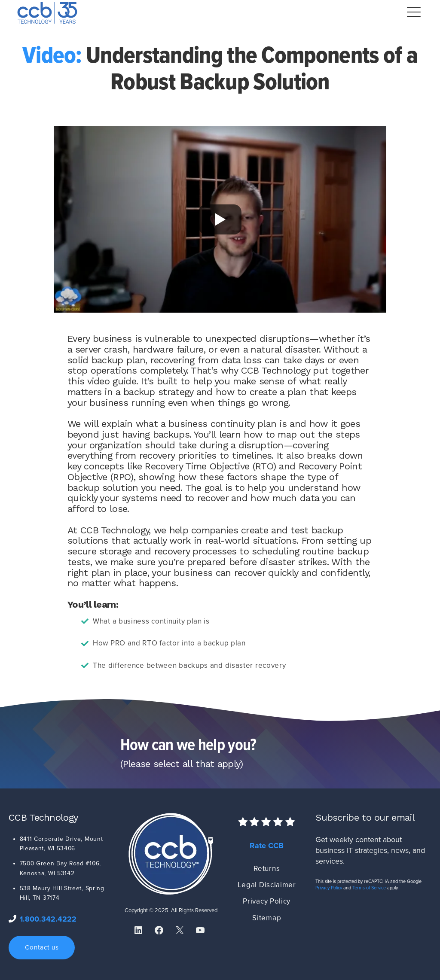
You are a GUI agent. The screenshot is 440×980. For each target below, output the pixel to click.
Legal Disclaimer (267, 885)
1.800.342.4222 (48, 919)
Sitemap (267, 918)
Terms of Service (369, 888)
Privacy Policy (267, 901)
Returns (267, 869)
